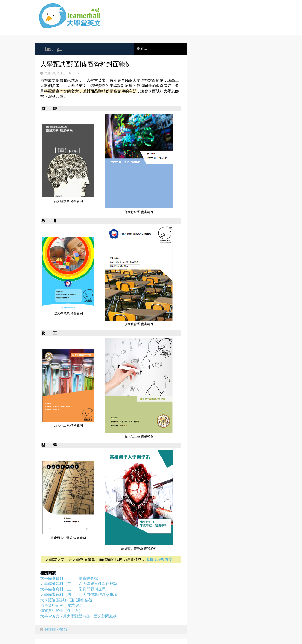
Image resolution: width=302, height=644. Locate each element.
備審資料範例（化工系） (61, 611)
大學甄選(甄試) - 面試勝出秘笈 (66, 600)
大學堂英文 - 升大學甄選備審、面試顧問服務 (79, 616)
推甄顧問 (50, 630)
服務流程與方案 (159, 560)
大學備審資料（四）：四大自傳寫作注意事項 (79, 594)
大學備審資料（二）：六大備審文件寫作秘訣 (79, 584)
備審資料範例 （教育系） (62, 605)
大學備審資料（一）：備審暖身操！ (71, 578)
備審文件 (63, 630)
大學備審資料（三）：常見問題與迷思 (73, 589)
